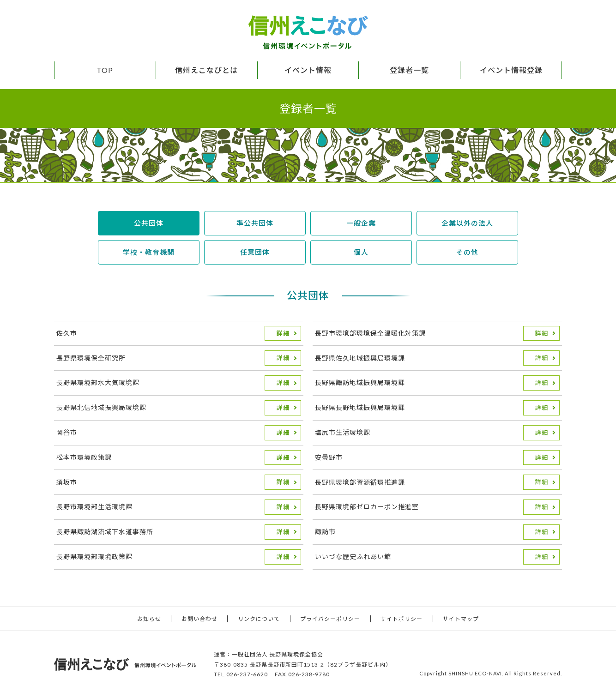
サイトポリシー (402, 619)
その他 (467, 252)
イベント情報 (308, 70)
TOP (105, 70)
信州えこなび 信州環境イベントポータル (308, 32)
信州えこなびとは (206, 70)
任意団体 (255, 252)
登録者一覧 (409, 70)
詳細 (283, 333)
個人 (361, 252)
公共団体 (149, 223)
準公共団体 (255, 223)
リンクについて (259, 619)
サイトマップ (461, 619)
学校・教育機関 (149, 252)
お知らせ (149, 619)
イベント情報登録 (511, 70)
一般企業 (361, 223)
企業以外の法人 (467, 223)
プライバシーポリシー (330, 619)
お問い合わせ (199, 619)
